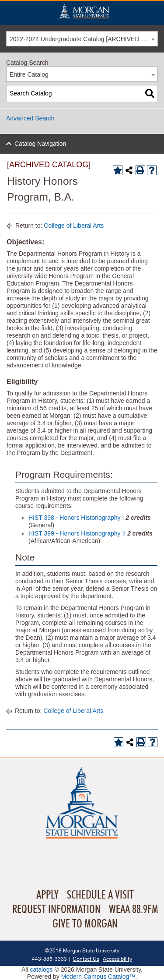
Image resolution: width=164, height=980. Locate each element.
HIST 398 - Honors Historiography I (76, 518)
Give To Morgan (85, 924)
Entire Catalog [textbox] (29, 74)
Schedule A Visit (100, 895)
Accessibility (117, 959)
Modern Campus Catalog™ (98, 976)
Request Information (56, 909)
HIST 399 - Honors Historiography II (77, 533)
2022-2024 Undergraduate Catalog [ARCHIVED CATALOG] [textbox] (84, 39)
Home (84, 11)
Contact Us (86, 959)
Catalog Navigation (40, 144)
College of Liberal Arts (74, 226)
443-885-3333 (49, 959)
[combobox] (82, 39)
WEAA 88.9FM (134, 909)
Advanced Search (30, 118)
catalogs (41, 969)
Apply (47, 895)
